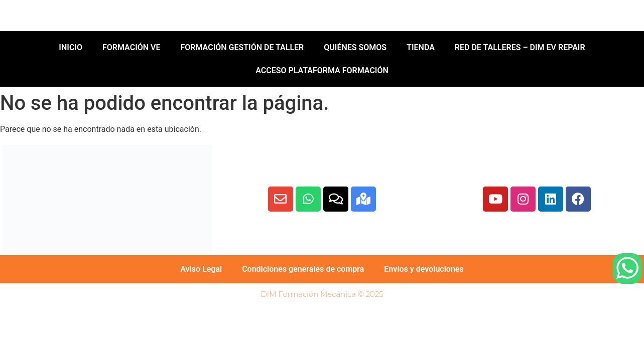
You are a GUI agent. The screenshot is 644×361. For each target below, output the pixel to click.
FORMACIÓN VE (132, 47)
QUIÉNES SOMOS (355, 47)
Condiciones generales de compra (303, 269)
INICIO (71, 47)
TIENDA (421, 47)
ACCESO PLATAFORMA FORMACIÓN (322, 70)
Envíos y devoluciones (424, 269)
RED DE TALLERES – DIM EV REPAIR (520, 47)
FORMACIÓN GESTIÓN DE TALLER (242, 47)
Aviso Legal (201, 269)
